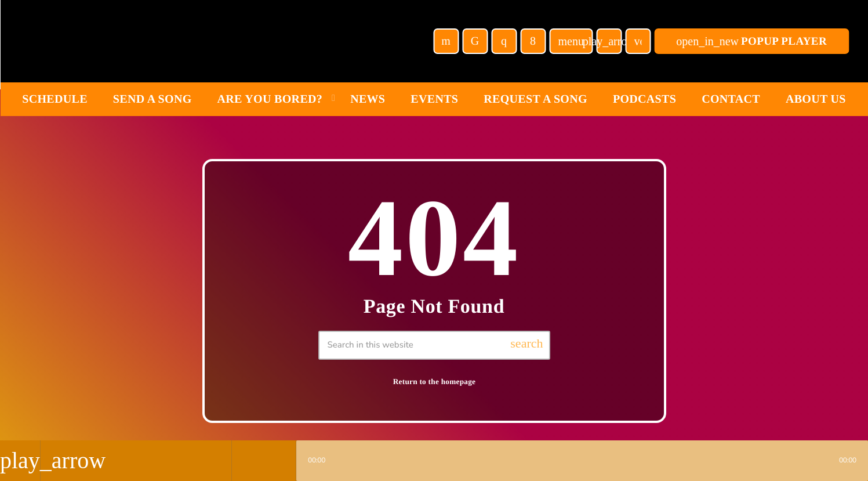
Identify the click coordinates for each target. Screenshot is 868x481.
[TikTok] (475, 41)
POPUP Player (751, 41)
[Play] (609, 41)
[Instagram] (504, 41)
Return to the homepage (435, 381)
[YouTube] (446, 41)
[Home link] (145, 41)
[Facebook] (533, 41)
